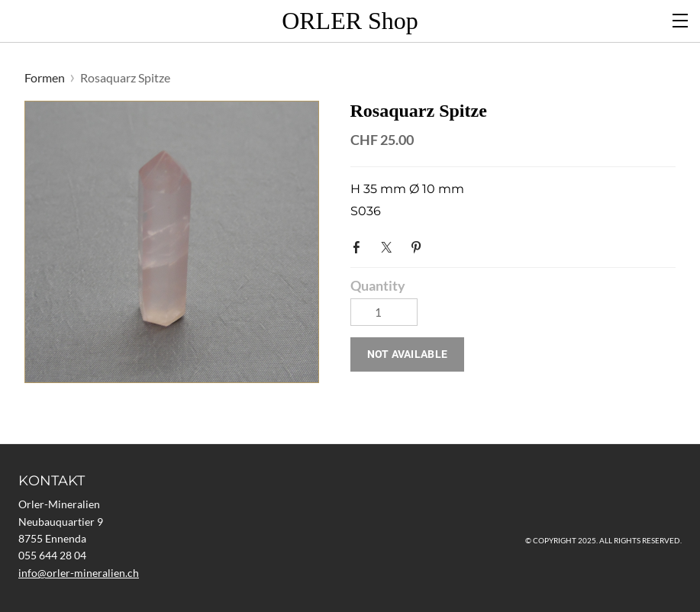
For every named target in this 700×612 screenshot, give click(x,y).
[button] (408, 354)
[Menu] (681, 19)
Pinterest (419, 246)
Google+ (449, 243)
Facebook (360, 246)
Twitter (389, 246)
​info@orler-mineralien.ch (79, 573)
